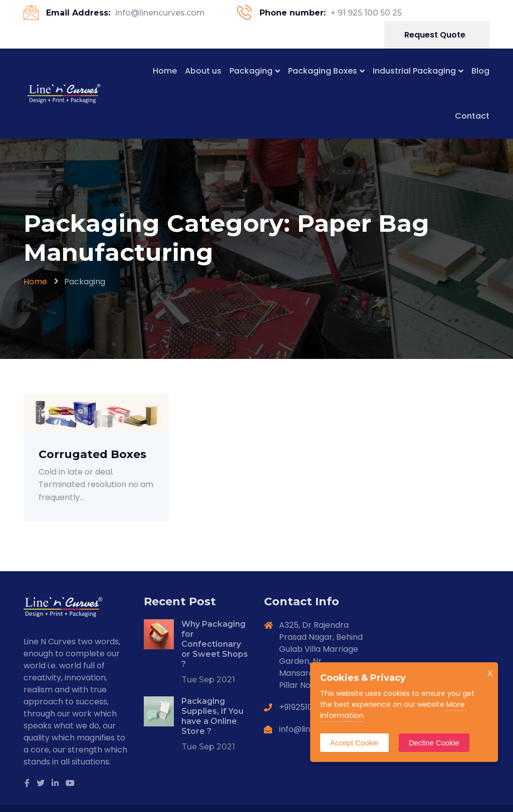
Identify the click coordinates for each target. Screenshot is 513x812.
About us (203, 71)
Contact (472, 116)
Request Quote (436, 35)
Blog (480, 71)
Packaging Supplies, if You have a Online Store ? (212, 716)
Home (165, 71)
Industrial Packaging (414, 71)
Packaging (251, 71)
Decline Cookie (434, 743)
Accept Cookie (354, 743)
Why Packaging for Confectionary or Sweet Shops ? (215, 644)
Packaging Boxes (323, 71)
